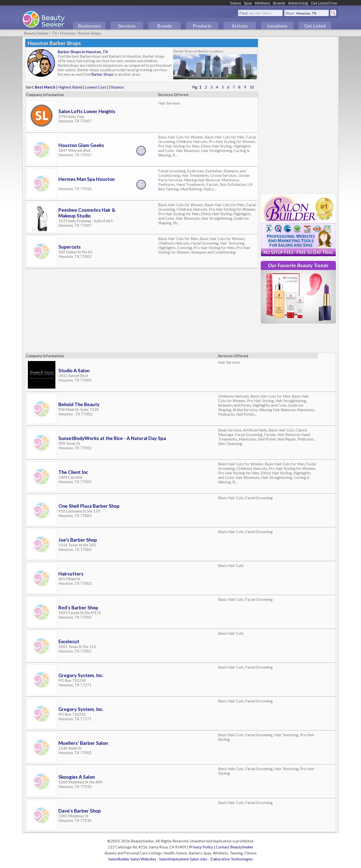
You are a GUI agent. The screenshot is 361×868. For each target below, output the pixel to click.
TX (54, 33)
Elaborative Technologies (232, 859)
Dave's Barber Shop (80, 811)
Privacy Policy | (202, 847)
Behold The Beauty (79, 404)
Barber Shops (90, 33)
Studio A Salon (74, 370)
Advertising (298, 3)
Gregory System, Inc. (81, 675)
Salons (236, 3)
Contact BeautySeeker (235, 847)
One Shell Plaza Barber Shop (89, 506)
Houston (67, 33)
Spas (248, 3)
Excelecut (69, 641)
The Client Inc (73, 472)
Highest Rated (70, 87)
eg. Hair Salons (260, 13)
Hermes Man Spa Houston (86, 179)
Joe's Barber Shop (78, 540)
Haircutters (71, 574)
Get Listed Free (324, 3)
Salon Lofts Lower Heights (87, 111)
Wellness (262, 3)
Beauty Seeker (36, 33)
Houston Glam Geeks (81, 145)
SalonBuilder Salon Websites (132, 859)
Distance (116, 87)
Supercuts (70, 247)
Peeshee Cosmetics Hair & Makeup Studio (87, 213)
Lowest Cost (96, 87)
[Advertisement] (298, 114)
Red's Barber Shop (78, 607)
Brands (279, 3)
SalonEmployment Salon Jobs (183, 859)
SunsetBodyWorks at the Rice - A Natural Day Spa (112, 438)
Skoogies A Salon (77, 777)
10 (252, 87)
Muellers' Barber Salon (83, 743)
